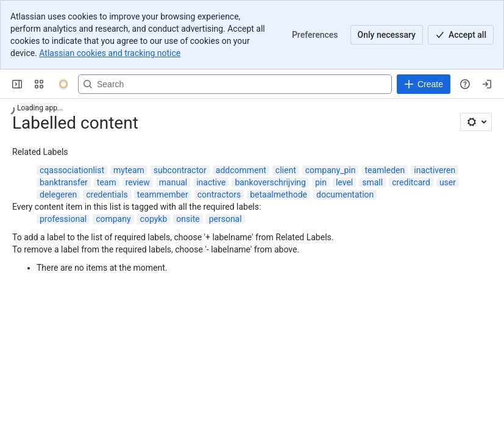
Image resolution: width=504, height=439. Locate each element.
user (448, 182)
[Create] (424, 84)
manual (173, 182)
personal (225, 219)
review (138, 182)
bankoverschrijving (270, 182)
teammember (163, 195)
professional (63, 219)
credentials (107, 195)
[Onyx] (63, 84)
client (286, 170)
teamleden (385, 170)
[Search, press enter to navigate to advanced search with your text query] (235, 84)
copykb (154, 219)
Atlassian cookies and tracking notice (110, 53)
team (107, 182)
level (344, 182)
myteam (129, 170)
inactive (211, 182)
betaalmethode (279, 195)
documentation (345, 195)
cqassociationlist (72, 170)
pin (321, 182)
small (372, 182)
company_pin (331, 170)
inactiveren (435, 170)
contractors (219, 195)
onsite (188, 219)
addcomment (241, 170)
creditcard (411, 182)
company (113, 219)
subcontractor (180, 170)
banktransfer (64, 182)
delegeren (58, 195)
